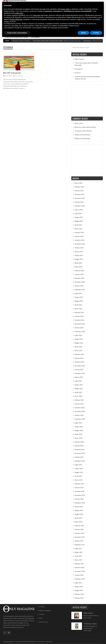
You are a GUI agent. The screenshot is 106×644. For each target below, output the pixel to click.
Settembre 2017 (80, 545)
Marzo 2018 (78, 522)
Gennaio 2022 (79, 358)
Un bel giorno (91, 41)
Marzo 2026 (78, 183)
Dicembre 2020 (79, 408)
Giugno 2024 (79, 255)
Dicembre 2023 (79, 278)
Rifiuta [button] (84, 33)
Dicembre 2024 (79, 240)
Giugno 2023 (79, 297)
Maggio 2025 (79, 221)
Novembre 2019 (80, 453)
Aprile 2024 (78, 263)
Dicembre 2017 (79, 533)
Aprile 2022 (78, 347)
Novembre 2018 (80, 495)
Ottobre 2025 (79, 202)
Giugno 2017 (79, 552)
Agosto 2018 (79, 507)
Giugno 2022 (79, 339)
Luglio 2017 (78, 549)
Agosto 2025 (79, 210)
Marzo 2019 (78, 480)
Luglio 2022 (78, 335)
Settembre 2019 (80, 461)
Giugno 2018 (79, 510)
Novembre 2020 (80, 411)
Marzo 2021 (78, 396)
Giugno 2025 (79, 217)
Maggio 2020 (79, 430)
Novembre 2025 (80, 198)
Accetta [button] (96, 33)
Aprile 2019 (78, 476)
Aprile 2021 (78, 392)
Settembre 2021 (80, 373)
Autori (41, 618)
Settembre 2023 (80, 290)
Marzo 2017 (78, 560)
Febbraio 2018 (79, 526)
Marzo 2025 (78, 229)
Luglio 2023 (78, 293)
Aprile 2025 (78, 225)
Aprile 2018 (78, 518)
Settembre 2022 (80, 332)
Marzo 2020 (78, 438)
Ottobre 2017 (79, 541)
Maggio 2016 (79, 590)
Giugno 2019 (79, 469)
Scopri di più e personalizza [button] (17, 33)
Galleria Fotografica (45, 610)
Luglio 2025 (78, 214)
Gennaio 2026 (79, 191)
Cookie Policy (49, 642)
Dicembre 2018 (79, 491)
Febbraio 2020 (79, 442)
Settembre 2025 (80, 206)
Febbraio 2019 (79, 484)
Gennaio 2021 (79, 404)
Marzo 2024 (78, 267)
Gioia (76, 123)
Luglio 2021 (78, 381)
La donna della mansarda (88, 127)
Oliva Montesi (87, 131)
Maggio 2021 (79, 389)
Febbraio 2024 (79, 271)
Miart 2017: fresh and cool (12, 73)
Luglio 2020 (78, 423)
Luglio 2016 (78, 583)
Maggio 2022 (79, 343)
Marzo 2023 (78, 309)
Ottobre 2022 (79, 328)
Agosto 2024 (79, 252)
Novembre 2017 (80, 537)
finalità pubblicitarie (16, 19)
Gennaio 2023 (79, 316)
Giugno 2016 (79, 587)
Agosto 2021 (79, 377)
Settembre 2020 (80, 419)
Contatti (41, 614)
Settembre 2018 (80, 503)
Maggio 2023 (79, 301)
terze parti (37, 15)
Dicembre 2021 (79, 362)
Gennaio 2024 (79, 274)
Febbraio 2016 (79, 594)
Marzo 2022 (78, 351)
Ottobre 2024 (79, 248)
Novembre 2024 (80, 244)
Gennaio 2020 (79, 446)
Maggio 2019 (79, 472)
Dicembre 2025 (79, 194)
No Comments (19, 76)
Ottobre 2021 (79, 370)
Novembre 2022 (80, 324)
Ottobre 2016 (79, 575)
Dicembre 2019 (79, 450)
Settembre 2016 (80, 579)
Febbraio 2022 (79, 354)
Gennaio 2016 (79, 598)
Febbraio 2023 (79, 312)
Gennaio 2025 (79, 236)
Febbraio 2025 (79, 233)
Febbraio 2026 (79, 187)
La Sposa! (78, 73)
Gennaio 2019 (79, 488)
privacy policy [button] (65, 9)
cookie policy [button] (19, 13)
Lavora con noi (43, 622)
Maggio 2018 (79, 514)
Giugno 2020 (79, 427)
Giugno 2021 (79, 385)
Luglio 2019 (78, 465)
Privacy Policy (40, 642)
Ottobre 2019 (79, 457)
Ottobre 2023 (79, 286)
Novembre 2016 (80, 571)
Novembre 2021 (80, 366)
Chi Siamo (42, 607)
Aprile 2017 (78, 556)
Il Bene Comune (79, 59)
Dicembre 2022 (79, 320)
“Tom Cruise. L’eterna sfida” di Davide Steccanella (51, 41)
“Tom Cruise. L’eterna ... (91, 624)
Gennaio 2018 (79, 529)
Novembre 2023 (80, 282)
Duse (82, 123)
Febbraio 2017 (79, 564)
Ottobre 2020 (79, 415)
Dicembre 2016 (79, 568)
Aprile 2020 (78, 434)
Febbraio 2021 (79, 400)
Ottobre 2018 (79, 499)
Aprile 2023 (78, 305)
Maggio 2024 (79, 259)
